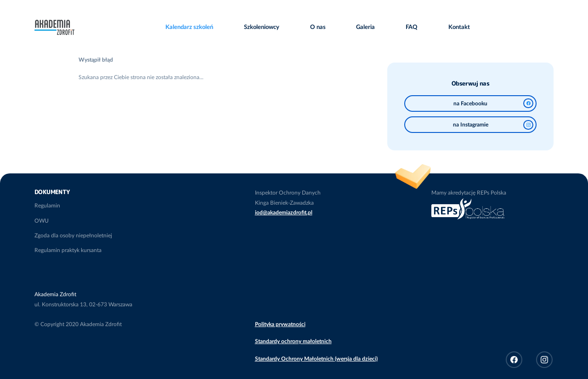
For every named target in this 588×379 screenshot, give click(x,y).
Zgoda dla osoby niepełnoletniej (73, 235)
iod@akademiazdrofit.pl (284, 212)
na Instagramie (493, 125)
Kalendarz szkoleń (189, 27)
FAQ (412, 27)
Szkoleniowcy (262, 27)
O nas (318, 27)
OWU (42, 221)
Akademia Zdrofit (54, 24)
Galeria (365, 27)
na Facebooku (493, 103)
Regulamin (47, 206)
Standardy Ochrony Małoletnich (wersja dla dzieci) (316, 359)
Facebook (514, 360)
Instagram (544, 360)
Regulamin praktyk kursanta (68, 250)
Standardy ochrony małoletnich (293, 341)
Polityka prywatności (280, 324)
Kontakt (459, 27)
